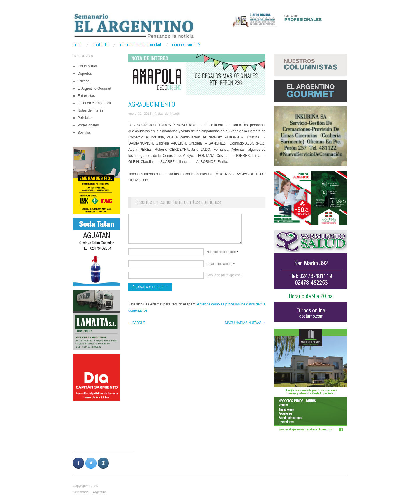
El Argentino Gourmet (94, 88)
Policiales (85, 118)
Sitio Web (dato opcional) (224, 278)
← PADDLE (137, 326)
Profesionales (88, 125)
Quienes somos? (186, 45)
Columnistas (87, 66)
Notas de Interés (90, 110)
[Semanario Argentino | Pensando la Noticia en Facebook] (78, 463)
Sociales (84, 133)
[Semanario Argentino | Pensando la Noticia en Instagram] (103, 463)
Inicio (77, 45)
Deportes (85, 74)
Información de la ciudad (140, 45)
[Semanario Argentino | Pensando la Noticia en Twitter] (91, 463)
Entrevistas (86, 96)
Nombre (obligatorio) (222, 255)
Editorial (84, 81)
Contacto (101, 45)
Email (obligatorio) (220, 267)
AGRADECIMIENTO (152, 104)
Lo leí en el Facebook (94, 103)
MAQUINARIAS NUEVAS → (245, 326)
